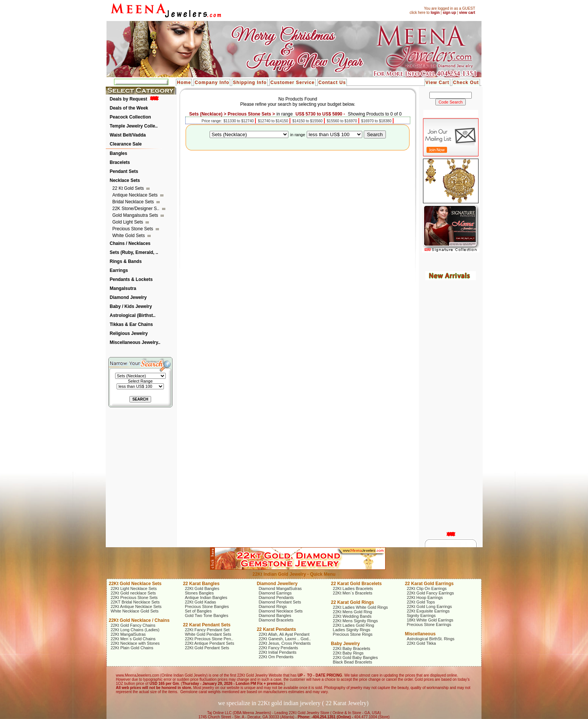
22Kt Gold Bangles (202, 588)
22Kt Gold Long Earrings (429, 606)
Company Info (212, 83)
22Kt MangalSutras (128, 634)
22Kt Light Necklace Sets (134, 588)
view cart (467, 13)
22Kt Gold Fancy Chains (133, 625)
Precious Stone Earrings (429, 624)
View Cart (437, 83)
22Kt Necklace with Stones (135, 643)
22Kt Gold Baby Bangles (355, 657)
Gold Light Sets (128, 222)
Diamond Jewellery (277, 584)
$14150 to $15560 (308, 121)
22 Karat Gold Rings (353, 602)
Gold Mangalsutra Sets (136, 215)
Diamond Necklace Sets (281, 611)
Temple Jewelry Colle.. (134, 126)
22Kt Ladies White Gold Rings (361, 607)
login (435, 13)
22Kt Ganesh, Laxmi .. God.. (285, 639)
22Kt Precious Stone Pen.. (209, 639)
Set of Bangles (198, 611)
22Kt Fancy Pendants (278, 648)
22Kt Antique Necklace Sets (136, 606)
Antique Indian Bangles (206, 597)
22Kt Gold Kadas (200, 602)
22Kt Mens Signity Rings (355, 621)
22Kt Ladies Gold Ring (354, 625)
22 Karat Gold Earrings (429, 584)
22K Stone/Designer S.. (137, 209)
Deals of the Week (129, 108)
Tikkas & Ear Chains (131, 324)
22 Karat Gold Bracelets (356, 584)
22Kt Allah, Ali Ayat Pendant (284, 634)
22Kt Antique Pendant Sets (210, 643)
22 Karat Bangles (201, 584)
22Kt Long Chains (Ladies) (135, 630)
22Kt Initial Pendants (278, 652)
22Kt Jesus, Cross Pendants (285, 643)
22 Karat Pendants (277, 629)
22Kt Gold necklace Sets (133, 593)
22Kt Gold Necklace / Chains (139, 620)
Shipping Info (250, 83)
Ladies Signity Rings (352, 630)
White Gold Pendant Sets (208, 634)
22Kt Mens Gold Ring (353, 612)
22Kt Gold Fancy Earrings (430, 593)
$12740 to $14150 (274, 121)
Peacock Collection (130, 117)
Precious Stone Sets (133, 229)
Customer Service (292, 83)
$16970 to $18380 (377, 121)
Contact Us (332, 83)
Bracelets (120, 162)
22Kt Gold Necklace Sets (135, 584)
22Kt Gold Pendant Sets (207, 648)
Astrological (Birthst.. (133, 315)
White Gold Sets (129, 236)
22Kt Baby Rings (348, 653)
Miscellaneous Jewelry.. (135, 342)
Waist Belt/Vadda (128, 135)
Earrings (119, 270)
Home (184, 83)
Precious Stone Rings (353, 634)
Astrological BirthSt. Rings (431, 639)
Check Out (466, 83)
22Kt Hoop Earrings (425, 597)
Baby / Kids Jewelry (131, 306)
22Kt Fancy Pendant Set (207, 630)
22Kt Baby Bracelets (352, 648)
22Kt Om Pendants (276, 657)
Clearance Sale (126, 144)
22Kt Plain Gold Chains (132, 648)
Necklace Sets (125, 180)
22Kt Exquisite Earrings (428, 611)
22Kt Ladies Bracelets (353, 588)
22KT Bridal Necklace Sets (135, 602)
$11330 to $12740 (239, 121)
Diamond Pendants (276, 597)
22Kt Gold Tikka (421, 643)
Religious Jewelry (129, 333)
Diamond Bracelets (276, 620)
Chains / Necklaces (130, 243)
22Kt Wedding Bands (352, 616)
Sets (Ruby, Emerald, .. (134, 252)
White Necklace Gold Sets (135, 611)
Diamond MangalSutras (280, 588)
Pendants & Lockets (131, 279)
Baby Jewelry (346, 644)
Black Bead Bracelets (353, 662)
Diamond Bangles (275, 615)
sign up (449, 13)
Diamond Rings (273, 606)
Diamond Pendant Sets (280, 602)
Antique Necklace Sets (136, 195)
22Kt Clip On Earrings (427, 588)
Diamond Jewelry (128, 297)
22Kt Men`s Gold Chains (133, 639)
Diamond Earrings (275, 593)
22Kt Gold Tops (421, 602)
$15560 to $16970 (342, 121)
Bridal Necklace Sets (134, 202)
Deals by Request (129, 99)
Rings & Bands (126, 261)
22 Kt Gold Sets (129, 188)
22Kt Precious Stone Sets (134, 597)
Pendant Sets (124, 171)
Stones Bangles (199, 593)
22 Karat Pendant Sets (207, 625)
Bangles (119, 153)
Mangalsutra (123, 288)
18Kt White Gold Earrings (430, 620)
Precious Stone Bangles (207, 606)
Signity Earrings (421, 615)
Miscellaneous (420, 634)
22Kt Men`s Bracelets (353, 593)
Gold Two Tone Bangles (207, 615)
